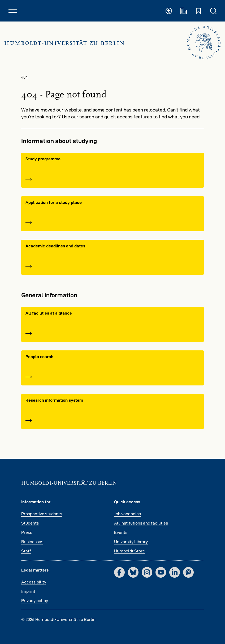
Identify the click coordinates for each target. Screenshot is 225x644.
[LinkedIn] (175, 572)
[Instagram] (147, 572)
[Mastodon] (188, 572)
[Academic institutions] (184, 11)
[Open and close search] (213, 11)
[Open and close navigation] (13, 11)
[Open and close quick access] (198, 11)
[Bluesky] (133, 572)
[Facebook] (119, 572)
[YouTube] (161, 572)
